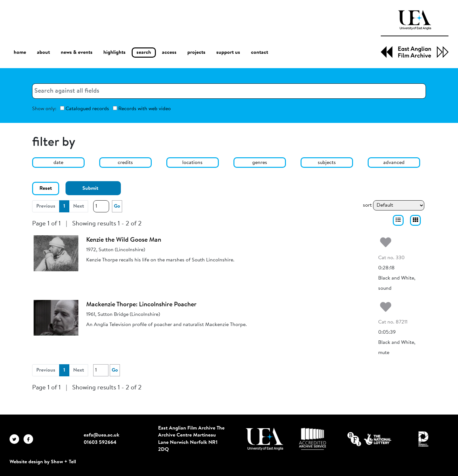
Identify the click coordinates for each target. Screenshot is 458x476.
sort (367, 205)
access (169, 53)
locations (192, 163)
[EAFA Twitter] (17, 439)
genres (260, 163)
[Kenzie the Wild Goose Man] (56, 253)
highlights (114, 53)
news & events (77, 53)
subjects (327, 163)
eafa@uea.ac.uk (101, 435)
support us (228, 53)
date (58, 163)
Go (117, 206)
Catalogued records (85, 109)
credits (125, 163)
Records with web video (142, 109)
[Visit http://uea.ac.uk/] (264, 439)
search (144, 53)
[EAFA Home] (415, 34)
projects (196, 53)
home (20, 52)
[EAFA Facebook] (30, 439)
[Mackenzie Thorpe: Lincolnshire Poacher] (56, 318)
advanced (394, 163)
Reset (46, 188)
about (43, 53)
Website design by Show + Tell (43, 462)
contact (260, 53)
